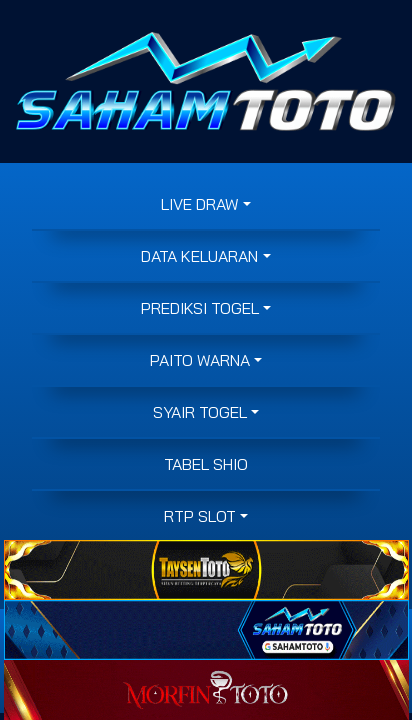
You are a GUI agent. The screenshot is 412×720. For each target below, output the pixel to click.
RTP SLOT (200, 516)
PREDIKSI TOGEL (200, 308)
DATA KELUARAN (199, 256)
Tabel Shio (206, 464)
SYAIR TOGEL (200, 412)
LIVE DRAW (200, 204)
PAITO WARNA (200, 360)
